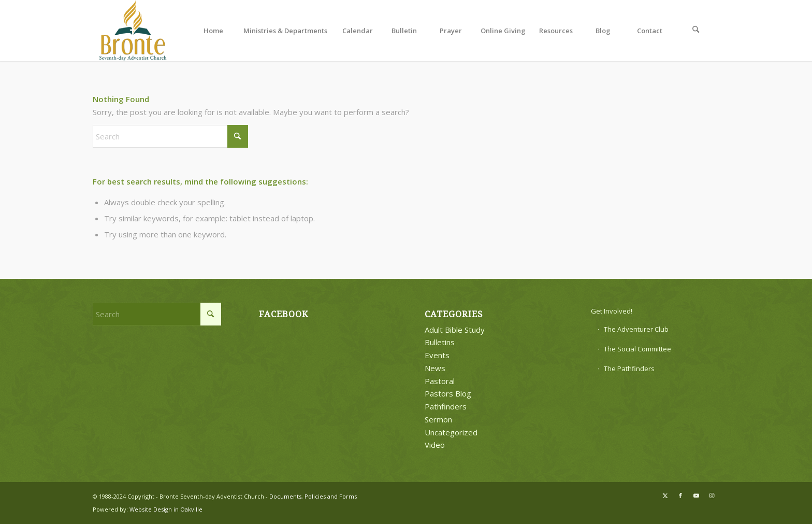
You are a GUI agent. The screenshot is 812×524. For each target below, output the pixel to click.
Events (437, 355)
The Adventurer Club (636, 329)
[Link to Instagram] (712, 495)
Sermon (438, 419)
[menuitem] (213, 31)
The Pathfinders (629, 369)
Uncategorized (451, 432)
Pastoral (440, 381)
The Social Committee (637, 349)
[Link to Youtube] (696, 495)
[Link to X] (665, 495)
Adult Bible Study (455, 330)
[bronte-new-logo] (133, 31)
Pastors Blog (448, 393)
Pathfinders (446, 406)
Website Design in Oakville (166, 509)
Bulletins (440, 342)
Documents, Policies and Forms (313, 496)
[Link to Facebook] (680, 495)
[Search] (696, 31)
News (435, 368)
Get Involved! (612, 311)
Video (435, 445)
